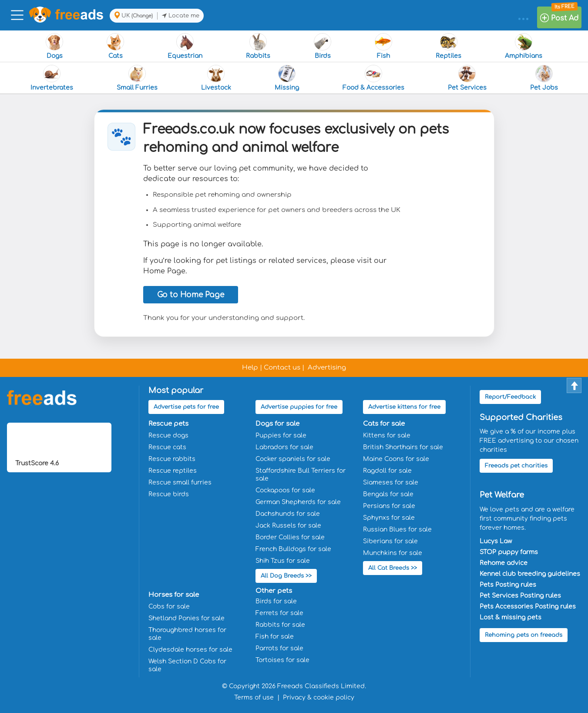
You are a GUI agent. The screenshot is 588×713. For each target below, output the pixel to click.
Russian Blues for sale (397, 530)
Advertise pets (186, 407)
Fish (383, 46)
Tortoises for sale (282, 660)
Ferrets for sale (279, 613)
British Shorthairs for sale (403, 447)
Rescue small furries (180, 483)
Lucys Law (496, 541)
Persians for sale (389, 506)
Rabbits (258, 46)
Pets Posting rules (508, 585)
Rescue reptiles (173, 471)
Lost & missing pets (511, 617)
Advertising (327, 368)
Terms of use (254, 698)
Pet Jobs (544, 78)
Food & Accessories (373, 78)
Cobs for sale (169, 607)
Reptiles (449, 46)
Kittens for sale (387, 436)
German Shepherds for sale (298, 502)
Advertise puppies (299, 407)
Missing (287, 78)
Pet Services (467, 78)
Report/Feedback (510, 397)
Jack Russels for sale (288, 526)
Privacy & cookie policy (319, 698)
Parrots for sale (279, 648)
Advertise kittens (404, 407)
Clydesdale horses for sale (190, 650)
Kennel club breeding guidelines (530, 574)
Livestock (216, 78)
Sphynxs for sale (389, 518)
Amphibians (524, 46)
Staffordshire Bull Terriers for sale (301, 475)
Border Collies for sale (290, 537)
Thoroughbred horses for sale (187, 634)
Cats (115, 46)
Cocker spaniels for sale (293, 459)
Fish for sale (275, 637)
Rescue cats (167, 447)
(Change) (142, 16)
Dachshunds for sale (288, 514)
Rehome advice (504, 563)
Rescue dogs (168, 436)
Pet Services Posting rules (520, 596)
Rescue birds (169, 494)
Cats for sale (384, 424)
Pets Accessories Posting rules (528, 607)
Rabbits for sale (280, 625)
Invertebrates (52, 78)
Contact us (282, 368)
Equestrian (185, 46)
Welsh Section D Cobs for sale (187, 665)
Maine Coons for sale (396, 459)
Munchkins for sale (393, 553)
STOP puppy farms (509, 552)
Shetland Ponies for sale (186, 618)
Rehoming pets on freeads (524, 635)
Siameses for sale (391, 483)
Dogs (54, 46)
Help (250, 368)
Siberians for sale (390, 541)
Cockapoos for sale (285, 490)
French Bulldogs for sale (293, 549)
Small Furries (137, 78)
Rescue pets (168, 424)
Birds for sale (276, 601)
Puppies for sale (281, 436)
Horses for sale (174, 595)
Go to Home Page (191, 295)
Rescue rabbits (172, 459)
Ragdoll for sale (387, 471)
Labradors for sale (284, 447)
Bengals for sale (388, 494)
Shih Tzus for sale (283, 561)
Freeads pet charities (516, 466)
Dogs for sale (277, 424)
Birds (323, 46)
